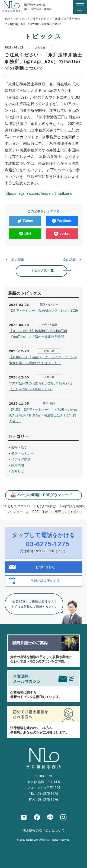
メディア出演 (49, 325)
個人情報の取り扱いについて (44, 830)
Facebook (62, 221)
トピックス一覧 (42, 270)
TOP (7, 19)
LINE (25, 234)
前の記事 (18, 260)
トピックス (20, 19)
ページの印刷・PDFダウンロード (45, 495)
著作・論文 (49, 403)
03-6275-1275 (48, 544)
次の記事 (69, 260)
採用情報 (18, 465)
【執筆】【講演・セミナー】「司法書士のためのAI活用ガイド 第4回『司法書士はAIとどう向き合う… (43, 415)
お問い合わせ (45, 567)
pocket (62, 234)
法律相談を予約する (45, 581)
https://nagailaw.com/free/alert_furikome (38, 194)
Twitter (25, 221)
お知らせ (40, 48)
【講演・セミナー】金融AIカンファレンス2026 (43, 311)
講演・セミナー (49, 304)
